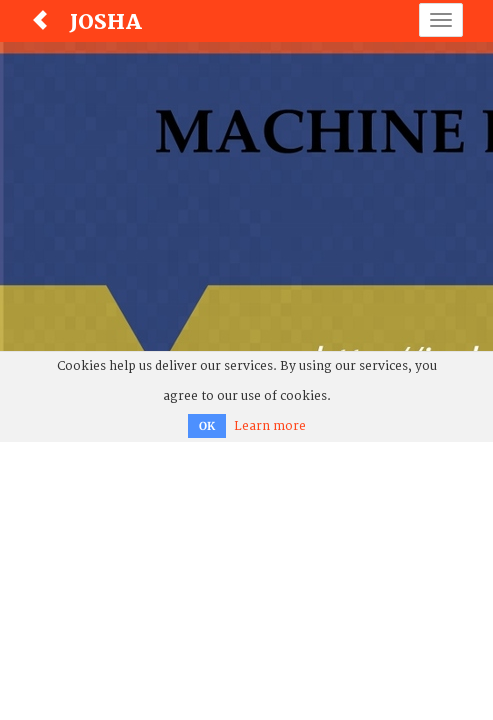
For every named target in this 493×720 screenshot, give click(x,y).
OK (207, 426)
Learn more (270, 426)
